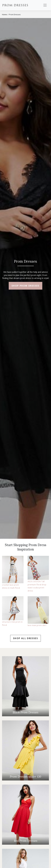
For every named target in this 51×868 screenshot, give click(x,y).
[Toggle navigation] (45, 5)
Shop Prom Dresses (26, 286)
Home (4, 14)
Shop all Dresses (26, 638)
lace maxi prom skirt (37, 625)
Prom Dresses (15, 5)
